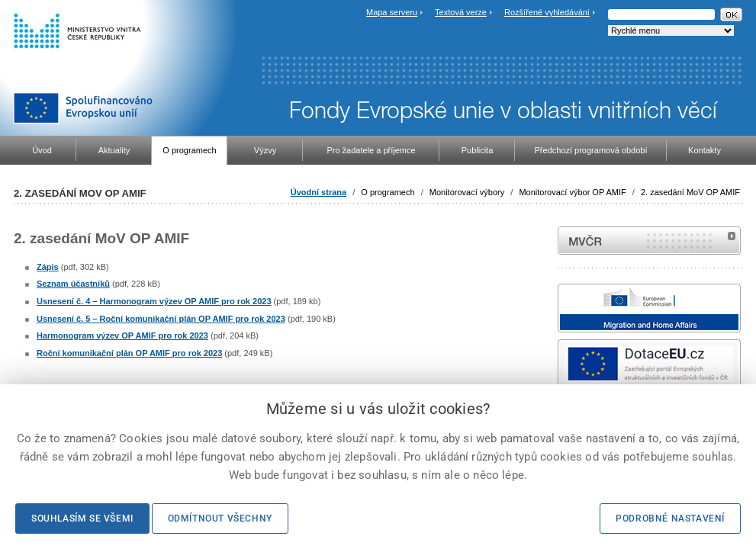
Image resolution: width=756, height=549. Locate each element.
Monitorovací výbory (467, 192)
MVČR (649, 241)
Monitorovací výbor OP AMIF (572, 192)
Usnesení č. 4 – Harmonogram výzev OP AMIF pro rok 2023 (154, 301)
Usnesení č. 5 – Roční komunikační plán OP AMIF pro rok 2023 (161, 319)
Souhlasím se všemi (82, 518)
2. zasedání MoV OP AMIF (690, 192)
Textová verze (461, 12)
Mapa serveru (392, 12)
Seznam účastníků (73, 284)
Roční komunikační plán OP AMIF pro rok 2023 (129, 353)
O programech (388, 192)
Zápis (48, 267)
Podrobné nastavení (670, 518)
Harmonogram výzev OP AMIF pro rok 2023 (122, 335)
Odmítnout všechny (220, 518)
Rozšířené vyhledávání (547, 12)
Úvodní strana (318, 192)
